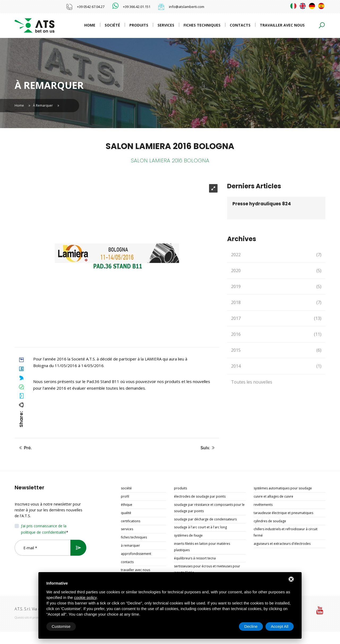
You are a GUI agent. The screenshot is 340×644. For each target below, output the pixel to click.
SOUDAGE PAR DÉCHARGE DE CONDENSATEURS (205, 519)
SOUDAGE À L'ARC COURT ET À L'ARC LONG (200, 527)
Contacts (240, 25)
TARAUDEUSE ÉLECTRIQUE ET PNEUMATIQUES (283, 513)
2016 (276, 334)
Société (112, 25)
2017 (276, 318)
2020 (276, 271)
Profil (125, 496)
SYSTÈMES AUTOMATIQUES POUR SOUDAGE (283, 488)
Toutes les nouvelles (252, 382)
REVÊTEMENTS (263, 505)
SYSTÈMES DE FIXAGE (188, 535)
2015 (276, 350)
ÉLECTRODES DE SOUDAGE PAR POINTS (200, 496)
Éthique (127, 505)
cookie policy (86, 597)
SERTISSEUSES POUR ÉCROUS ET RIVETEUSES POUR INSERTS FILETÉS (207, 569)
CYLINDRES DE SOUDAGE (270, 521)
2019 (276, 287)
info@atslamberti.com (187, 7)
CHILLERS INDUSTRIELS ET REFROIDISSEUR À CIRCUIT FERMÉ (286, 532)
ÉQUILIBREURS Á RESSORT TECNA (195, 558)
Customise (61, 626)
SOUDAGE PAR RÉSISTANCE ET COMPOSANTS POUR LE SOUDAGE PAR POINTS (209, 508)
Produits (139, 25)
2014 (276, 366)
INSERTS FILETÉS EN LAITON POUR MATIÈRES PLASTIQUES (202, 547)
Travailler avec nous (282, 25)
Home (90, 25)
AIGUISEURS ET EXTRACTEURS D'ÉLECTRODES (282, 544)
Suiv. (208, 448)
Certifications (131, 521)
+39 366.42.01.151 (137, 7)
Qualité (126, 513)
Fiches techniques (202, 25)
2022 (276, 255)
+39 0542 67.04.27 (91, 7)
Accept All (280, 626)
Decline (251, 626)
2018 (276, 303)
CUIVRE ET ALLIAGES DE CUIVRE (273, 496)
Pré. (25, 448)
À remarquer (43, 105)
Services (166, 25)
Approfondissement (136, 554)
